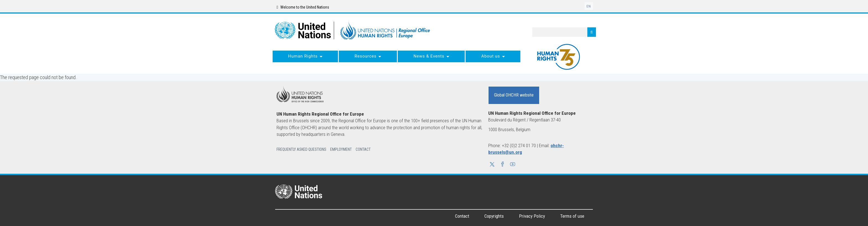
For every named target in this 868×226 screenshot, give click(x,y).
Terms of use (572, 216)
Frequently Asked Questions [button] (301, 149)
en (589, 6)
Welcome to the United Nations (303, 7)
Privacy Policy (532, 216)
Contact (462, 216)
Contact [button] (363, 149)
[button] (492, 165)
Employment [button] (341, 149)
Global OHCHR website (514, 95)
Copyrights (494, 216)
